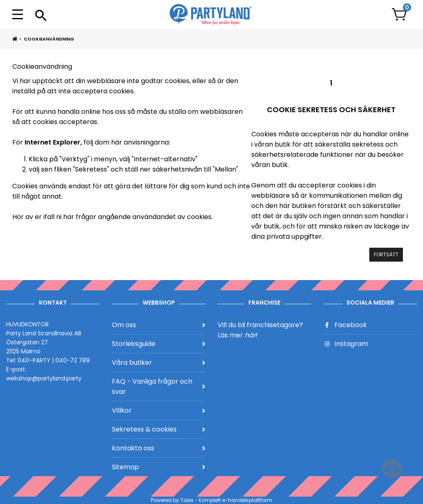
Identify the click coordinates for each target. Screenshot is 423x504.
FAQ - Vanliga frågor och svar (159, 386)
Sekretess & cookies (159, 429)
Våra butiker (159, 363)
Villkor (159, 410)
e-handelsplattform (247, 500)
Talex (187, 500)
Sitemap (159, 467)
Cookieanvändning (49, 39)
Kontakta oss (159, 448)
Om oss (159, 325)
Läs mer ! (238, 335)
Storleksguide (159, 344)
